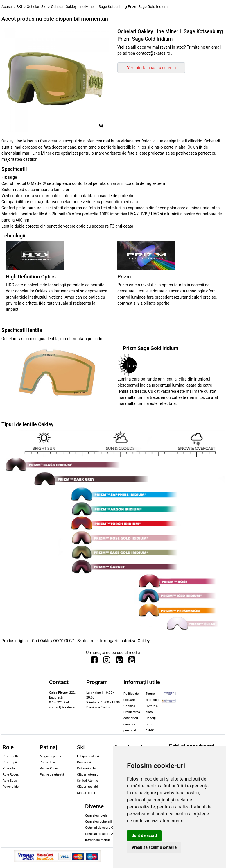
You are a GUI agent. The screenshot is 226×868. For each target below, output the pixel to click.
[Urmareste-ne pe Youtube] (132, 661)
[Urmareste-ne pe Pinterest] (119, 661)
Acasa (7, 7)
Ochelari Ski (36, 7)
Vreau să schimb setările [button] (154, 847)
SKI (19, 7)
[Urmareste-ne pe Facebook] (94, 661)
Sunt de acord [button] (144, 835)
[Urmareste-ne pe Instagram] (107, 661)
